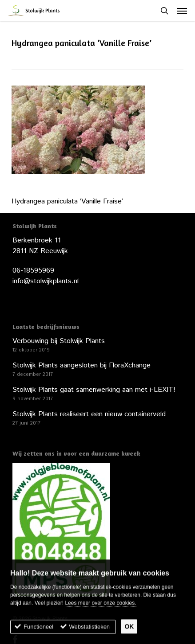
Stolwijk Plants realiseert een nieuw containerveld (89, 414)
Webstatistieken (90, 631)
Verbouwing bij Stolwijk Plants (59, 341)
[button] (182, 11)
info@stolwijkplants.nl (46, 281)
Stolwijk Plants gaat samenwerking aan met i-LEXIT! (94, 390)
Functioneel (38, 631)
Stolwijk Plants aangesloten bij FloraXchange (82, 365)
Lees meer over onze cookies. (100, 607)
